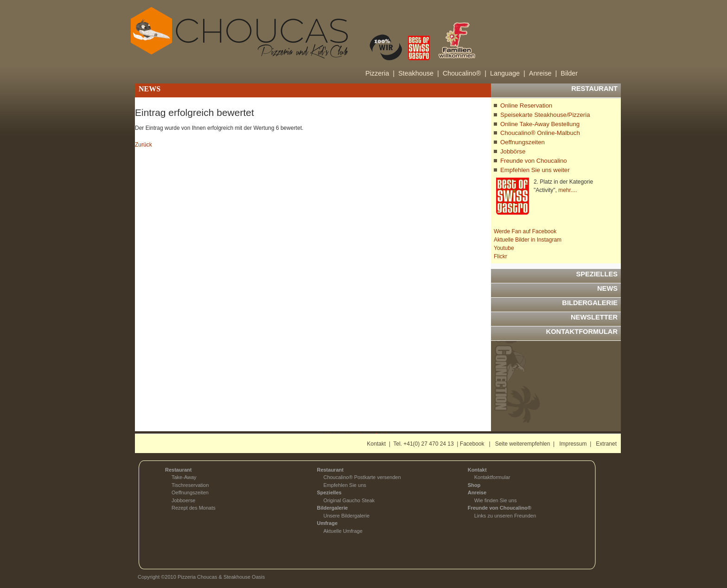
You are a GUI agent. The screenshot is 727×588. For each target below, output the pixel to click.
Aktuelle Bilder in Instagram (528, 240)
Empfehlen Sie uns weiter (535, 170)
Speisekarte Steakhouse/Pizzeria (545, 115)
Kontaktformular (492, 477)
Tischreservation (190, 485)
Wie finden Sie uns (496, 500)
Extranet (606, 444)
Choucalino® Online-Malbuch (540, 133)
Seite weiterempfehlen (523, 444)
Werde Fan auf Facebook (525, 231)
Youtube (504, 248)
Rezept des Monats (194, 508)
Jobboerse (183, 500)
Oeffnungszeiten (523, 142)
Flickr (501, 256)
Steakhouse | (419, 73)
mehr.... (568, 190)
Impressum (573, 444)
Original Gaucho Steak (349, 500)
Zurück (143, 145)
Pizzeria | (380, 73)
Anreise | (543, 73)
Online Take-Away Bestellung (540, 124)
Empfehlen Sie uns (344, 485)
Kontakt (376, 444)
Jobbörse (513, 151)
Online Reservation (526, 105)
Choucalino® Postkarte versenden (362, 477)
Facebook (472, 444)
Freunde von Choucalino (534, 161)
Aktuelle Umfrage (343, 531)
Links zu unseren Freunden (505, 516)
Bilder (569, 73)
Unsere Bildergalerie (346, 516)
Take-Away (184, 477)
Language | (508, 73)
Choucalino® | (465, 73)
